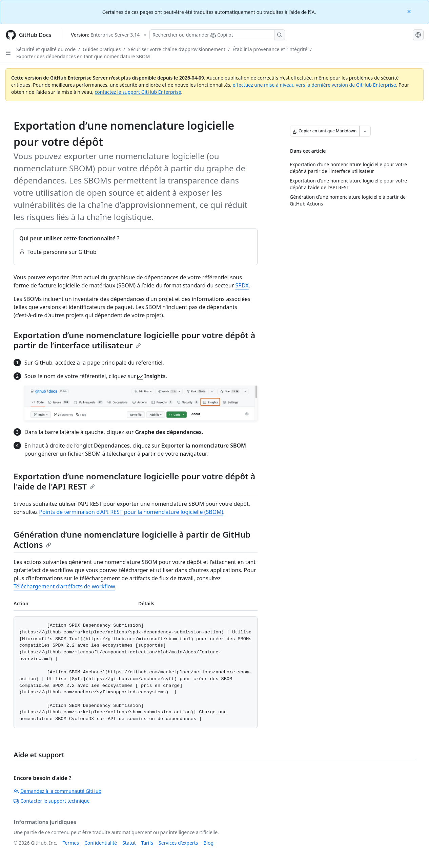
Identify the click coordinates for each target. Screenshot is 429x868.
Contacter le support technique (52, 801)
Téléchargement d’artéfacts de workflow (64, 586)
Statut (129, 843)
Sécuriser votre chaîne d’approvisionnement (177, 49)
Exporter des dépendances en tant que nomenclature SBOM (83, 56)
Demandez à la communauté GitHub (57, 791)
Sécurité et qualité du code (46, 49)
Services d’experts (178, 843)
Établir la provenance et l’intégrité (270, 49)
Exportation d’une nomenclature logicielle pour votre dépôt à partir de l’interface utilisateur (134, 340)
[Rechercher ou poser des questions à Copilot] (217, 35)
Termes (71, 843)
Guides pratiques (102, 49)
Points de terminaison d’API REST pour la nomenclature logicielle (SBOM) (131, 512)
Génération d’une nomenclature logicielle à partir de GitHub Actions (132, 539)
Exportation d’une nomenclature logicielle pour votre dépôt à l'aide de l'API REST (134, 481)
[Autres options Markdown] (365, 131)
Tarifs (147, 843)
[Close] (410, 11)
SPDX (242, 285)
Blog (208, 843)
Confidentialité (101, 843)
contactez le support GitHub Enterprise (138, 92)
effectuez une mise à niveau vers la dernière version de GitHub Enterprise (314, 85)
